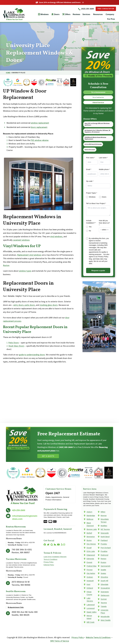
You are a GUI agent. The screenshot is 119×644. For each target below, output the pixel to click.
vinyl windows (56, 237)
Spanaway (105, 592)
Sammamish (105, 566)
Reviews (76, 15)
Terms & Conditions (50, 559)
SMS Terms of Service (60, 641)
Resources (98, 15)
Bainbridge (91, 516)
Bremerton (91, 537)
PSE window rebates (40, 140)
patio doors (30, 305)
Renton (103, 559)
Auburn (89, 512)
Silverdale (104, 585)
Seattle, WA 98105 (20, 615)
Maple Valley (92, 612)
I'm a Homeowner (98, 93)
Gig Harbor (91, 573)
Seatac (103, 573)
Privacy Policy (49, 562)
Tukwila (104, 607)
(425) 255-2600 (84, 9)
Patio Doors (14, 343)
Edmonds (90, 559)
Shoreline (104, 577)
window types (25, 271)
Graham (90, 577)
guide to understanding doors (32, 355)
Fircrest (89, 570)
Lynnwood (91, 608)
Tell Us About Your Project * (96, 205)
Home (8, 73)
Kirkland (90, 588)
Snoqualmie (105, 588)
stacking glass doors (49, 305)
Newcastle (105, 533)
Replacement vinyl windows (29, 255)
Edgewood (91, 555)
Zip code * (90, 182)
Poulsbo (104, 544)
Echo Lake (91, 551)
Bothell (89, 533)
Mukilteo (104, 526)
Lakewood (91, 605)
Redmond (104, 555)
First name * (90, 159)
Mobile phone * (104, 171)
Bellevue (90, 519)
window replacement (40, 123)
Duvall (89, 548)
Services (86, 15)
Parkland (104, 540)
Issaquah (90, 581)
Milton (103, 512)
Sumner (104, 599)
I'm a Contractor (98, 98)
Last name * (103, 159)
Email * (89, 171)
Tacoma (104, 603)
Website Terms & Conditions (98, 638)
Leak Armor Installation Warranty (55, 557)
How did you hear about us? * (104, 224)
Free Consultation (105, 9)
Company (110, 15)
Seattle (103, 570)
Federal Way (91, 566)
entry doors (18, 305)
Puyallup (104, 551)
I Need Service (98, 103)
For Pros (111, 19)
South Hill (104, 581)
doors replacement (39, 127)
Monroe (104, 516)
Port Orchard (106, 548)
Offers (68, 15)
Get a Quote (48, 456)
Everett (89, 562)
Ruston (6, 265)
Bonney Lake (92, 529)
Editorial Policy (49, 565)
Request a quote (98, 272)
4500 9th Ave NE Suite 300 (25, 612)
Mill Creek (90, 622)
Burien (89, 540)
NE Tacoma (105, 529)
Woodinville (105, 617)
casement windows (21, 240)
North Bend (105, 537)
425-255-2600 (19, 510)
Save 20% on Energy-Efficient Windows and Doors (60, 2)
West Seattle (106, 620)
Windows (45, 15)
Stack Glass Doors (16, 346)
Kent (88, 585)
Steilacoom (105, 595)
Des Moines (91, 544)
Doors (57, 15)
